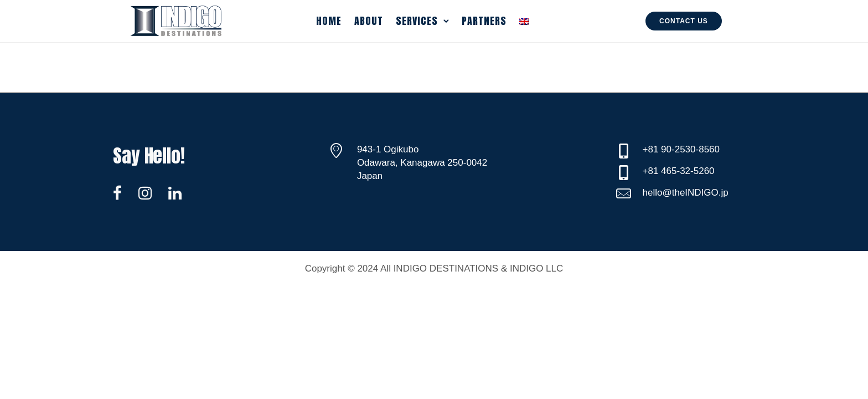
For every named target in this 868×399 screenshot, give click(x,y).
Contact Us (684, 21)
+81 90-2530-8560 (681, 149)
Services (417, 21)
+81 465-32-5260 (679, 171)
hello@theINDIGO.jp (686, 193)
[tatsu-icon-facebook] (122, 193)
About (369, 21)
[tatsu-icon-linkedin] (175, 193)
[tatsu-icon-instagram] (149, 193)
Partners (484, 21)
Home (329, 21)
